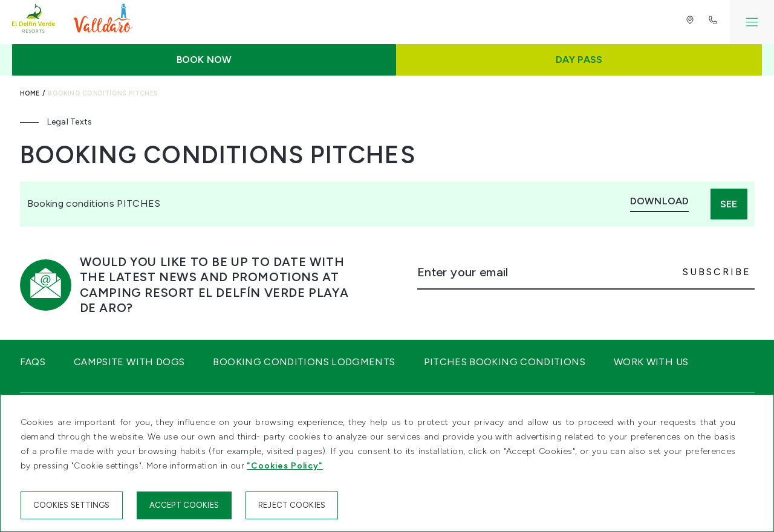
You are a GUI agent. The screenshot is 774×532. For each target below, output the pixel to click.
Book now (204, 60)
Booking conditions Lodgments (304, 362)
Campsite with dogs (129, 362)
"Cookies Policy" (285, 466)
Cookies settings (72, 505)
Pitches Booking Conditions (505, 362)
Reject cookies (292, 505)
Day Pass (579, 60)
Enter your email (463, 272)
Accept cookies (184, 505)
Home (30, 93)
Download (659, 201)
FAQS (33, 362)
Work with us (651, 362)
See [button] (729, 204)
